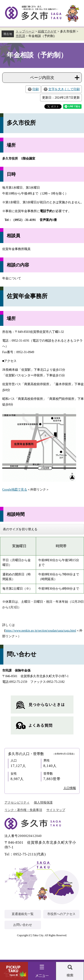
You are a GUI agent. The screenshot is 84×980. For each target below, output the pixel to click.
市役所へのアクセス (61, 914)
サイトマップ (56, 810)
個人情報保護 (43, 803)
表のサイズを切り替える (20, 529)
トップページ (25, 31)
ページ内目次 (42, 78)
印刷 (36, 89)
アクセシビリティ (17, 803)
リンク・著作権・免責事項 (23, 810)
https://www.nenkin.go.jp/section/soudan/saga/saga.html (41, 631)
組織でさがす (47, 31)
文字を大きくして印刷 (64, 89)
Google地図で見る (15, 490)
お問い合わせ (23, 925)
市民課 (20, 36)
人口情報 (70, 788)
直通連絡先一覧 (23, 914)
